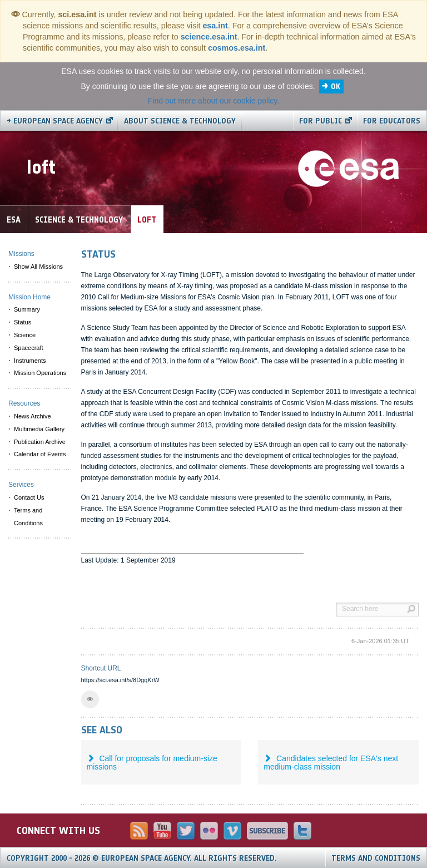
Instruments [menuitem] (30, 361)
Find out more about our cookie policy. (213, 101)
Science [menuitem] (25, 335)
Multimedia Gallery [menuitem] (39, 429)
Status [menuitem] (23, 322)
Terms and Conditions (376, 858)
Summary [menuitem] (27, 309)
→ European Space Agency (55, 121)
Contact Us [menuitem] (29, 497)
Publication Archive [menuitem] (40, 442)
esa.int (215, 26)
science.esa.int (209, 37)
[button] (90, 699)
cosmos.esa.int (237, 48)
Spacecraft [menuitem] (29, 348)
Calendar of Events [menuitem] (40, 454)
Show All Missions (38, 267)
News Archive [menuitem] (33, 416)
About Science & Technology (180, 121)
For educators (392, 121)
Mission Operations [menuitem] (40, 373)
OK (336, 87)
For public (321, 121)
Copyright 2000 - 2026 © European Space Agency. (142, 858)
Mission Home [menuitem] (29, 297)
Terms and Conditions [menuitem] (28, 517)
